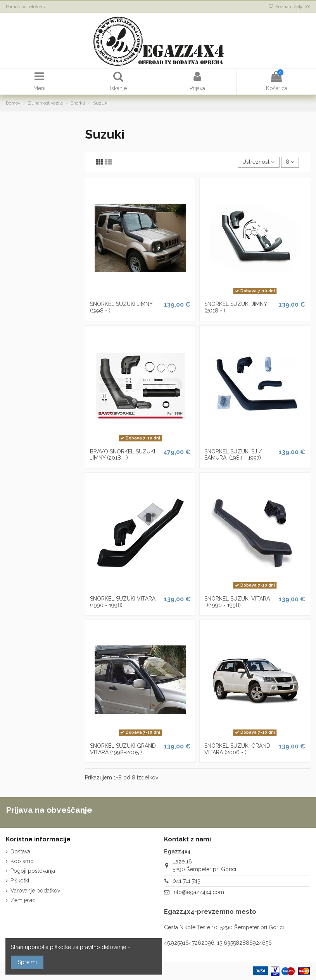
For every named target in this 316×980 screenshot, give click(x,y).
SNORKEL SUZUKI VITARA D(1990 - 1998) (237, 602)
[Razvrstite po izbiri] (258, 162)
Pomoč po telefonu (26, 7)
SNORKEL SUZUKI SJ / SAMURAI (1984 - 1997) (233, 455)
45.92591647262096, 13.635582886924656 (218, 943)
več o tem (144, 947)
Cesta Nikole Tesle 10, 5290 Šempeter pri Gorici (224, 927)
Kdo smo (22, 861)
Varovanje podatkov (35, 891)
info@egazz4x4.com (198, 892)
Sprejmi (27, 962)
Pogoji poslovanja (33, 871)
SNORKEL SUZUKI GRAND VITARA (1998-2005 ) (123, 749)
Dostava (20, 851)
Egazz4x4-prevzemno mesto (210, 912)
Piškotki (20, 880)
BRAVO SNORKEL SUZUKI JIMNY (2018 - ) (123, 455)
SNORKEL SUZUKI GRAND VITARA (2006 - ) (237, 749)
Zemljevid (23, 900)
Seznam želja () (289, 7)
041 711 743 (186, 881)
